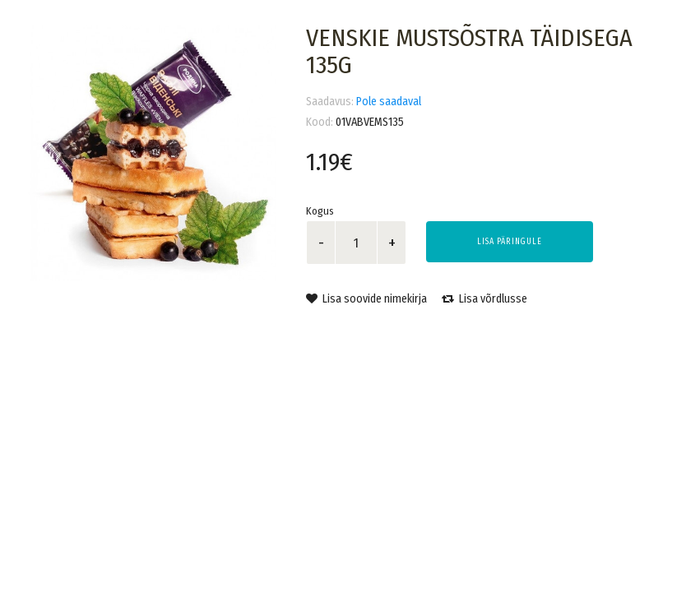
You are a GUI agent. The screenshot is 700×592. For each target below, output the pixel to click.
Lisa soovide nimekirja (366, 299)
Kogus (320, 211)
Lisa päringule (510, 242)
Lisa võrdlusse (484, 299)
